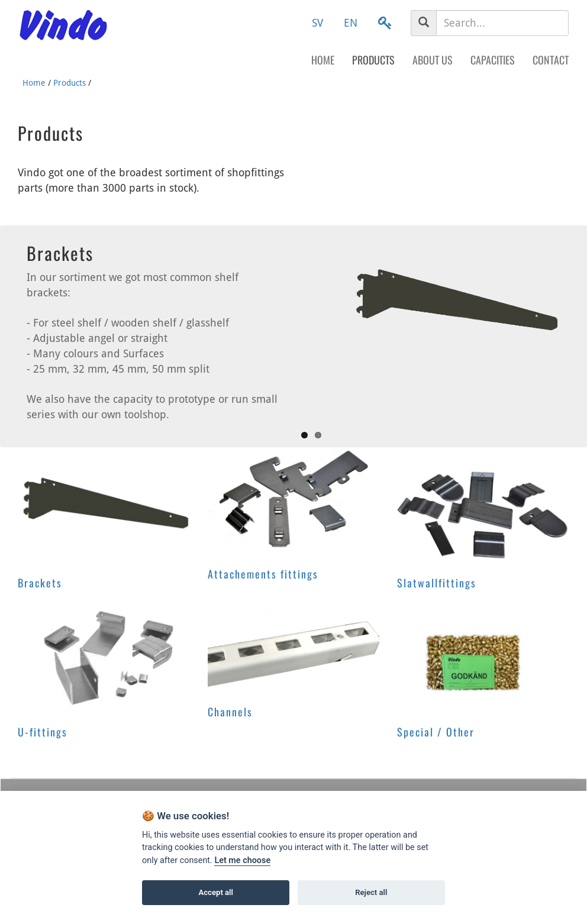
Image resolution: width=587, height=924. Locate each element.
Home (323, 60)
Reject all (371, 892)
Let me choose (242, 860)
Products (373, 60)
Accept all (216, 892)
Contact (551, 60)
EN (351, 23)
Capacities (493, 60)
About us (433, 60)
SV (317, 23)
